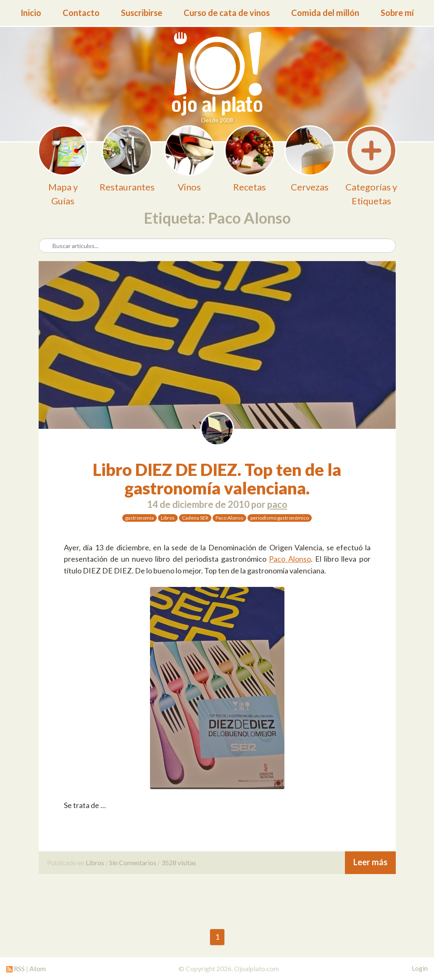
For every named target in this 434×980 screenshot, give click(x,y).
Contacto (81, 13)
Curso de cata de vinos (227, 13)
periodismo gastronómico (280, 518)
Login (420, 968)
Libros (168, 518)
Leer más (370, 862)
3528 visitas (179, 862)
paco (277, 504)
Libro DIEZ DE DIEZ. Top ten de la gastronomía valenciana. (217, 479)
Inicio (31, 13)
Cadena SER (195, 518)
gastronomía (139, 518)
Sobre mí (397, 13)
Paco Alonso (229, 518)
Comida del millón (325, 13)
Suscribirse (142, 13)
